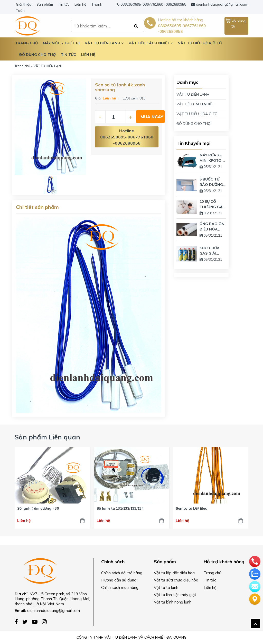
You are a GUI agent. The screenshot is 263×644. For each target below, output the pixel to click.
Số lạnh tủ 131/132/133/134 (120, 508)
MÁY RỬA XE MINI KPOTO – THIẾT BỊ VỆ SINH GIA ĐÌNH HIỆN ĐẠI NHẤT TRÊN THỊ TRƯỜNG (212, 158)
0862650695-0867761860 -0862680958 (153, 4)
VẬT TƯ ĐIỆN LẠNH (193, 94)
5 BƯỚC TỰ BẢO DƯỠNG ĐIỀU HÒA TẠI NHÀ (212, 182)
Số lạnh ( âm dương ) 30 (38, 508)
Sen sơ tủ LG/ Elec (191, 508)
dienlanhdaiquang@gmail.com (222, 4)
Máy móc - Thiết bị (61, 43)
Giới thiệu (24, 4)
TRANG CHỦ (26, 43)
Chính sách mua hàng (120, 587)
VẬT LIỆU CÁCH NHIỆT (195, 104)
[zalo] (255, 573)
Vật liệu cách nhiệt (151, 43)
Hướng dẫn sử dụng (119, 580)
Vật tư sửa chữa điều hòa (176, 580)
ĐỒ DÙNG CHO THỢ (194, 124)
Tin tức (64, 4)
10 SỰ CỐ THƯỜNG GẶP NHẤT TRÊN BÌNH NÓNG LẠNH (212, 204)
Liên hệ (80, 4)
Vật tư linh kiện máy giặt (175, 595)
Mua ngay (152, 117)
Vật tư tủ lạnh (166, 587)
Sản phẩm (45, 4)
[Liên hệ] (255, 599)
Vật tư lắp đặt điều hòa (174, 573)
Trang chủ (22, 66)
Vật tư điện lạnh (104, 43)
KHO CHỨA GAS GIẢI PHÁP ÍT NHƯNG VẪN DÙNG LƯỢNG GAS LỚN (212, 251)
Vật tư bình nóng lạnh (173, 602)
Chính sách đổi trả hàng (122, 573)
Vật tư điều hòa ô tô (200, 43)
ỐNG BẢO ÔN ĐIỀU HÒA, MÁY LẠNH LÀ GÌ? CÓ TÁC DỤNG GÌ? (212, 227)
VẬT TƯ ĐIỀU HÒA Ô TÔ (197, 114)
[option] (50, 127)
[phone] (255, 561)
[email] (255, 586)
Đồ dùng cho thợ (37, 55)
